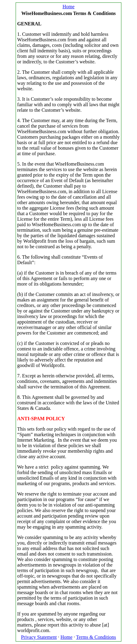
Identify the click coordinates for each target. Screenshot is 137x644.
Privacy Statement (39, 637)
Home (68, 7)
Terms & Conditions (96, 637)
